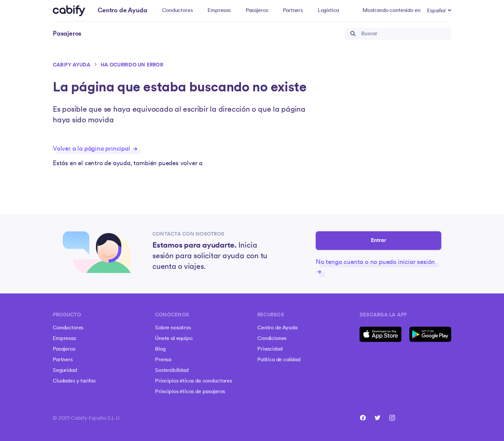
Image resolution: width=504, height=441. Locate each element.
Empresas (219, 11)
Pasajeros (257, 11)
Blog (160, 349)
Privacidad (270, 349)
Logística (329, 11)
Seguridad (65, 371)
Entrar (379, 241)
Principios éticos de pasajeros (190, 392)
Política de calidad (279, 360)
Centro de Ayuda (277, 328)
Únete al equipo (174, 339)
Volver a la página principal (95, 149)
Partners (293, 11)
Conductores (177, 11)
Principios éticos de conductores (194, 381)
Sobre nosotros (173, 328)
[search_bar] (398, 34)
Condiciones (272, 339)
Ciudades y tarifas (74, 381)
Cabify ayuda (72, 65)
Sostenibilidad (172, 371)
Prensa (163, 360)
